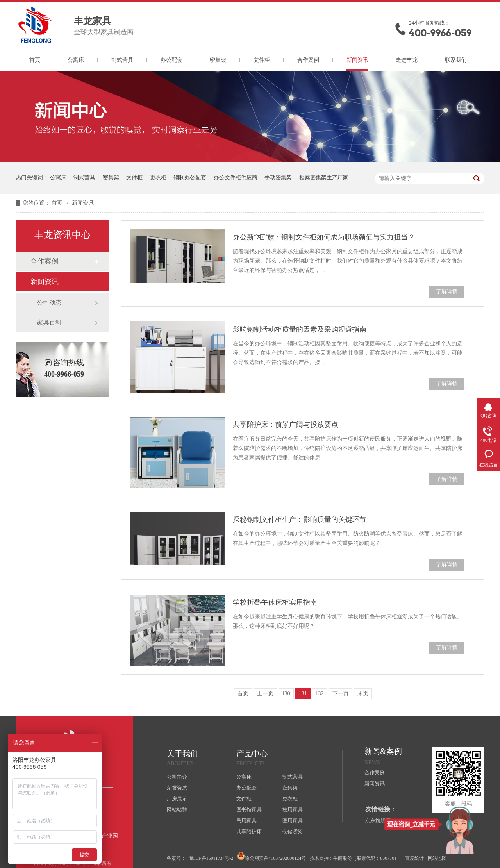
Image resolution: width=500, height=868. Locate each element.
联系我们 (456, 60)
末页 (363, 694)
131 (303, 694)
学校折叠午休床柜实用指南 (275, 602)
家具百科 (49, 322)
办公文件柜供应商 (236, 178)
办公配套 (171, 60)
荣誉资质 (177, 788)
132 (320, 694)
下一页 (341, 694)
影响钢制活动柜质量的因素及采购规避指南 (300, 329)
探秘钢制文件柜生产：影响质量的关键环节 (300, 520)
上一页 (265, 694)
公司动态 (49, 303)
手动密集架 (278, 178)
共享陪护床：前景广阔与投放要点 (286, 425)
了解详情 (447, 292)
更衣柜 (158, 178)
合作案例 (308, 60)
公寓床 (76, 60)
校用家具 (293, 810)
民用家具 (246, 821)
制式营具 (122, 60)
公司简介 (177, 777)
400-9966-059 (440, 33)
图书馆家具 (249, 810)
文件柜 (262, 60)
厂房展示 (177, 799)
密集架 (218, 60)
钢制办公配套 (190, 178)
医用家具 (293, 821)
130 (286, 694)
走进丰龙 (407, 60)
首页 (35, 60)
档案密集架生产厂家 (324, 178)
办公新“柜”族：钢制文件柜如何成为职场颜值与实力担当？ (324, 237)
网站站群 (177, 810)
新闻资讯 (357, 60)
